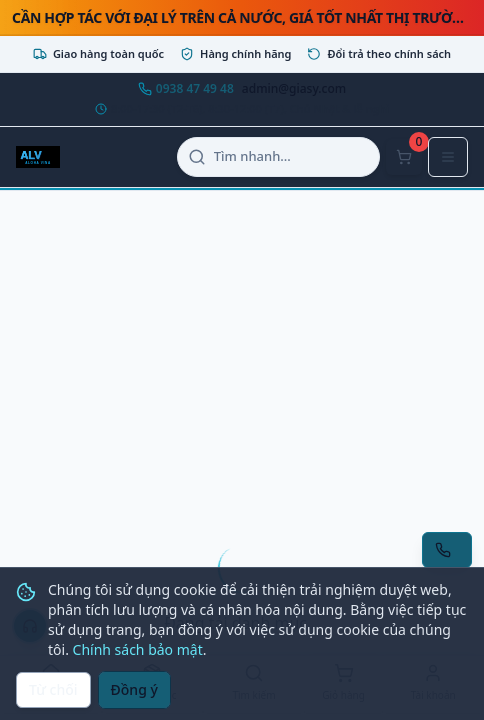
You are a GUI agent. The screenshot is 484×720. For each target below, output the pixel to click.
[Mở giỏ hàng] (404, 157)
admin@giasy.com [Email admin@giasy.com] (294, 89)
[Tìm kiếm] (254, 684)
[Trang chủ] (51, 684)
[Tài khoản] (433, 684)
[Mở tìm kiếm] (278, 157)
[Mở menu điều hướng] (448, 157)
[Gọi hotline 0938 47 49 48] (186, 89)
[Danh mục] (153, 684)
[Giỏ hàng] (344, 684)
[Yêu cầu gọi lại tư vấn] (447, 550)
